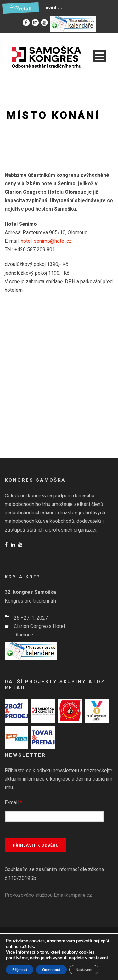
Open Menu (100, 56)
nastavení (98, 958)
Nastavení (84, 970)
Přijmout (20, 970)
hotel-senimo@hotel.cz (46, 241)
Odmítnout (51, 970)
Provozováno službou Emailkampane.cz (48, 895)
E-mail (13, 802)
